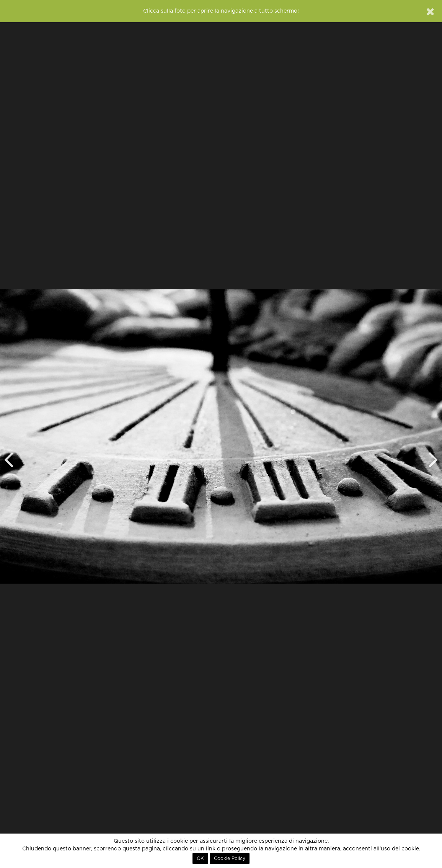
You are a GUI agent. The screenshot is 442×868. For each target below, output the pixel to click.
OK (200, 858)
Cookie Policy (230, 858)
